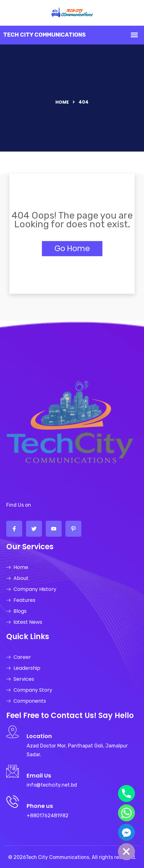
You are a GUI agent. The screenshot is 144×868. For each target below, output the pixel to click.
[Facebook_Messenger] (126, 832)
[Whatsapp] (126, 813)
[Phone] (126, 793)
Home (62, 102)
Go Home (72, 248)
